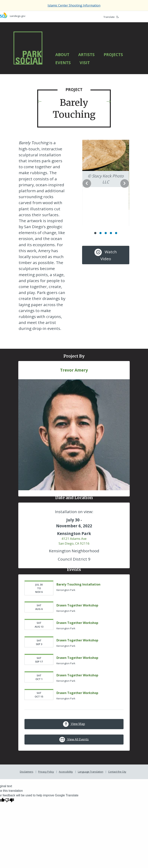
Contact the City (117, 790)
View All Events (74, 758)
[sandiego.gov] (37, 15)
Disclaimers (27, 790)
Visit (85, 63)
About (62, 55)
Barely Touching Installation (79, 603)
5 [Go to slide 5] (115, 220)
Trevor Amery (74, 394)
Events (63, 63)
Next (119, 178)
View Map (74, 743)
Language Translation (91, 790)
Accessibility (66, 790)
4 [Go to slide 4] (109, 220)
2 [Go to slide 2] (99, 220)
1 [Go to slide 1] (94, 220)
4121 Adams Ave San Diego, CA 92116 (74, 559)
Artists (86, 55)
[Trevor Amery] (74, 456)
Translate (111, 17)
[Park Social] (28, 48)
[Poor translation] (9, 818)
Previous (90, 178)
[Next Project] (109, 102)
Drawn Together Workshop (78, 624)
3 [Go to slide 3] (104, 220)
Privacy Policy (46, 790)
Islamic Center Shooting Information (74, 5)
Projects (113, 55)
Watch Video (104, 242)
